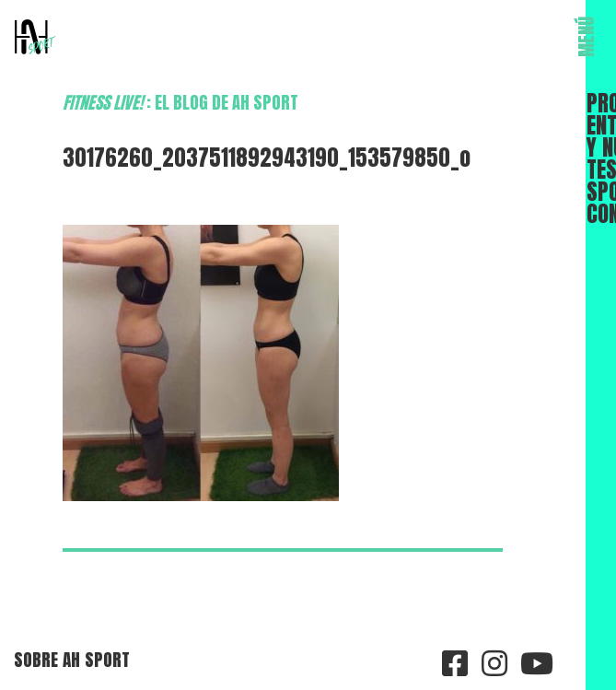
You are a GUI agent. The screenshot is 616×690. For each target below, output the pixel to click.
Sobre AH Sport (72, 659)
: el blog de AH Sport (180, 102)
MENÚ (587, 37)
